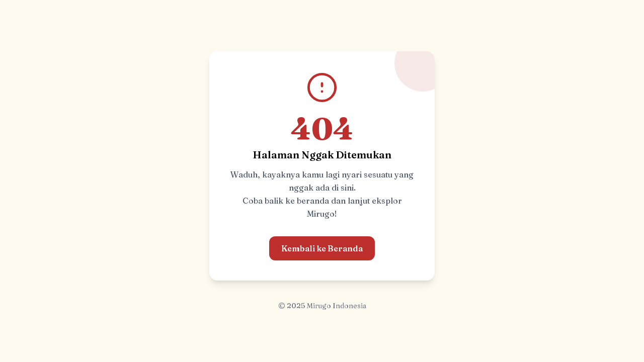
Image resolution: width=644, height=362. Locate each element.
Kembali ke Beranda (322, 248)
